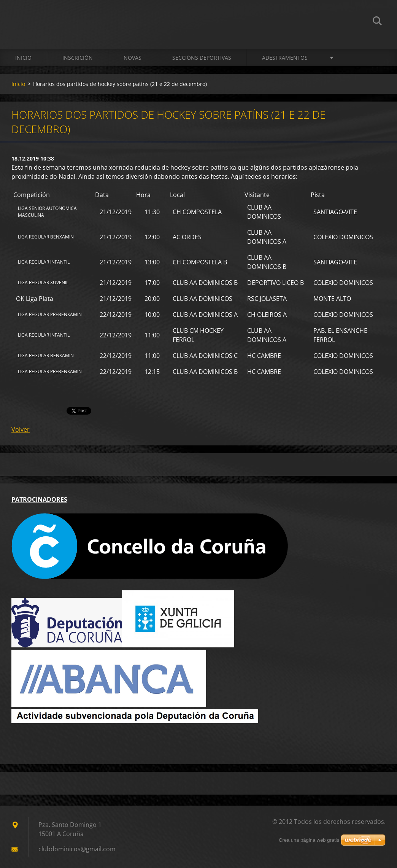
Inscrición (78, 58)
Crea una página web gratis (309, 840)
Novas (133, 58)
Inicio (23, 58)
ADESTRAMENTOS (285, 58)
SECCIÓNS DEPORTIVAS (202, 58)
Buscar (377, 22)
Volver (21, 429)
